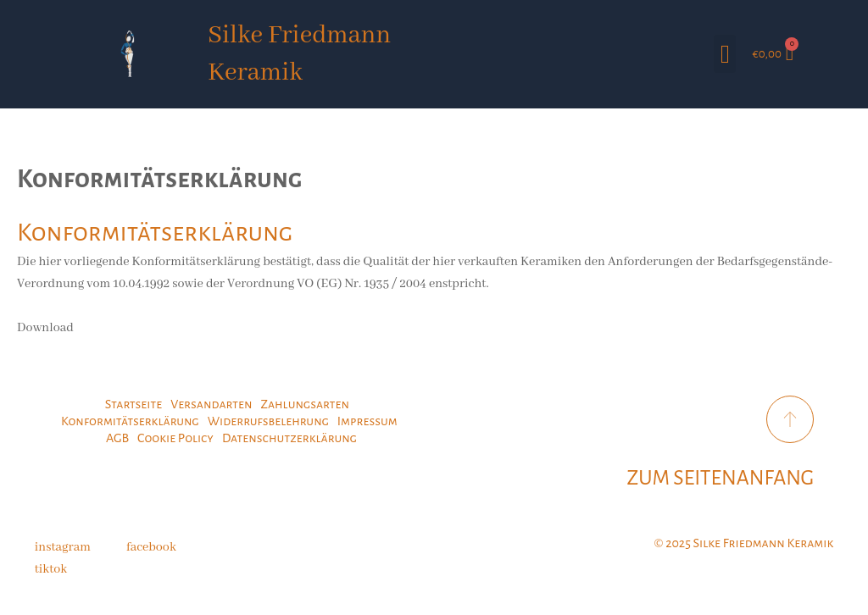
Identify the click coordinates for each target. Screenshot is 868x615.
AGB (117, 438)
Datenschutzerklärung (289, 438)
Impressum (367, 421)
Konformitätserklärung (130, 421)
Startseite (134, 404)
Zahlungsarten (305, 404)
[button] (725, 54)
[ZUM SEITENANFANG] (790, 419)
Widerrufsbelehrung (268, 421)
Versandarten (211, 404)
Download (45, 328)
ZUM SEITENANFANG (721, 478)
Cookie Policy (175, 438)
